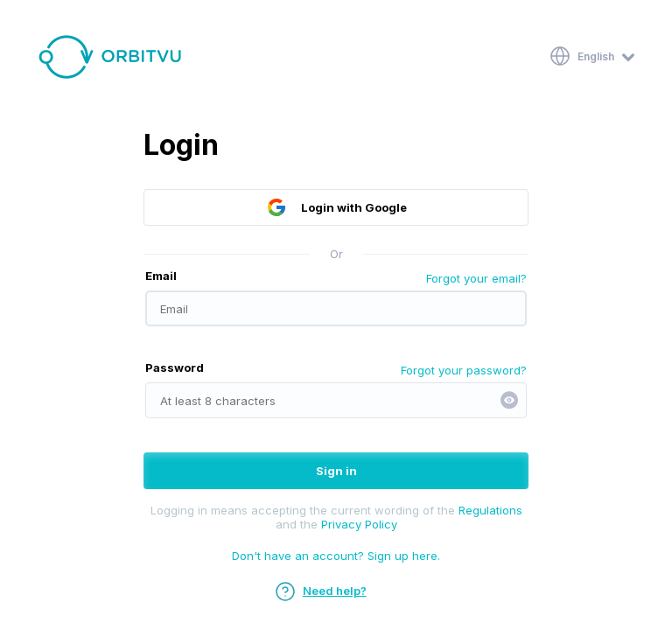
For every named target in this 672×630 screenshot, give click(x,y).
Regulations (490, 510)
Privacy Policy (359, 524)
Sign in (336, 471)
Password (175, 367)
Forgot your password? (464, 370)
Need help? (321, 591)
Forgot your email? (476, 278)
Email (161, 276)
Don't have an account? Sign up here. (336, 556)
